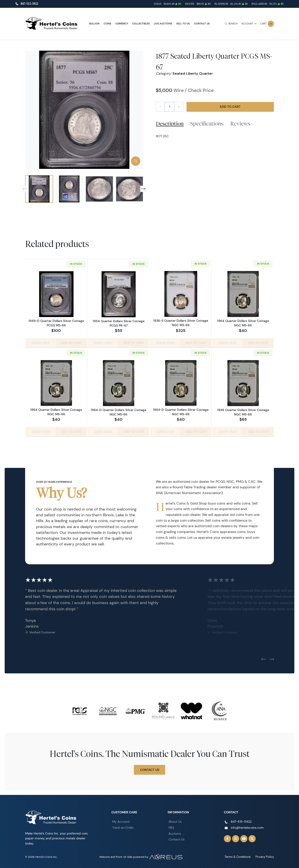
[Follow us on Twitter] (252, 838)
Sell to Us (183, 24)
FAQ (171, 827)
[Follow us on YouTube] (244, 838)
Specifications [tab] (207, 124)
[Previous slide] (25, 189)
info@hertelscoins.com (247, 827)
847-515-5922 (29, 4)
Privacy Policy (265, 856)
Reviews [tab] (240, 124)
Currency (122, 24)
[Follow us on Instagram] (236, 838)
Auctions (175, 833)
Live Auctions (163, 24)
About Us (175, 821)
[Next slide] (143, 189)
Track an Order (123, 827)
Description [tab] (170, 124)
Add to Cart (230, 107)
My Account (121, 821)
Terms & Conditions (240, 856)
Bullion (94, 24)
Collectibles (141, 24)
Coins (107, 24)
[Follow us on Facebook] (227, 838)
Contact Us (202, 24)
